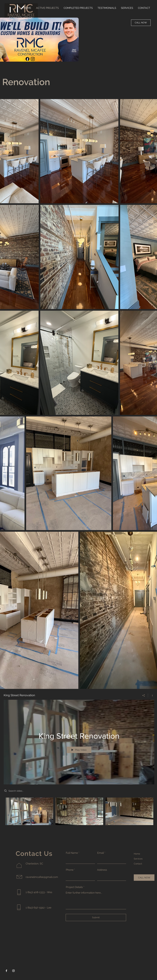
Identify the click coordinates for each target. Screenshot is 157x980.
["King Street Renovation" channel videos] (79, 812)
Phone (70, 870)
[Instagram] (13, 971)
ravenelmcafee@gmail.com (42, 877)
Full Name (72, 853)
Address (102, 870)
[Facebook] (6, 971)
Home (137, 854)
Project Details (74, 887)
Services (138, 859)
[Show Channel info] (151, 695)
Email (101, 853)
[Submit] (96, 917)
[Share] (144, 695)
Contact (138, 864)
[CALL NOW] (141, 23)
